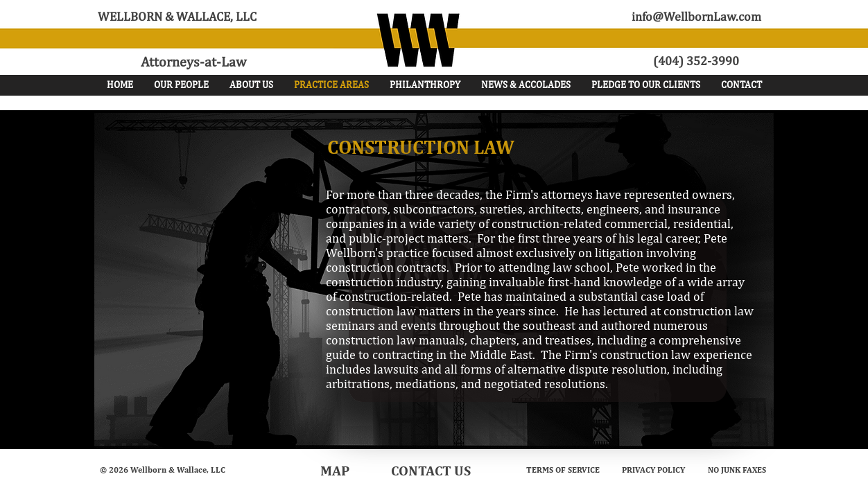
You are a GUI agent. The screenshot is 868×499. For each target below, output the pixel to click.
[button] (181, 85)
